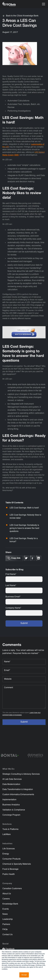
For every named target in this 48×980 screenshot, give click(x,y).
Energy (6, 854)
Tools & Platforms (10, 829)
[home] (9, 4)
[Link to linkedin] (39, 558)
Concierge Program (11, 815)
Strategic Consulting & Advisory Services (21, 774)
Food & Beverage (10, 869)
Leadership (8, 919)
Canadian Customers (12, 889)
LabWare (7, 834)
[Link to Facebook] (32, 558)
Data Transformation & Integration (18, 789)
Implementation (9, 800)
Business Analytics (11, 805)
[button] (43, 4)
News (5, 914)
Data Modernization (11, 784)
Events (6, 909)
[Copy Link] (14, 558)
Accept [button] (24, 975)
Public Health (9, 874)
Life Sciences (9, 849)
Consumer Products (11, 859)
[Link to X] (26, 558)
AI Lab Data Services (12, 779)
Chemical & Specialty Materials (17, 864)
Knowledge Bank (10, 904)
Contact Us (7, 935)
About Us (7, 894)
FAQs (5, 930)
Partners (6, 924)
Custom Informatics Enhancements (18, 795)
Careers (6, 899)
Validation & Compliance (14, 810)
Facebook (10, 949)
